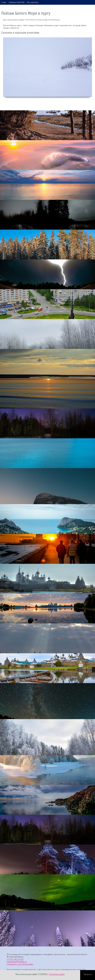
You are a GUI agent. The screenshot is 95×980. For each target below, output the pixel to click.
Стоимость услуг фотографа (20, 964)
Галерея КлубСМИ (17, 2)
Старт (4, 2)
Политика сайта (57, 974)
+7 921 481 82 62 (15, 959)
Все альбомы (33, 2)
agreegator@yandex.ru (17, 962)
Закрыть (88, 974)
